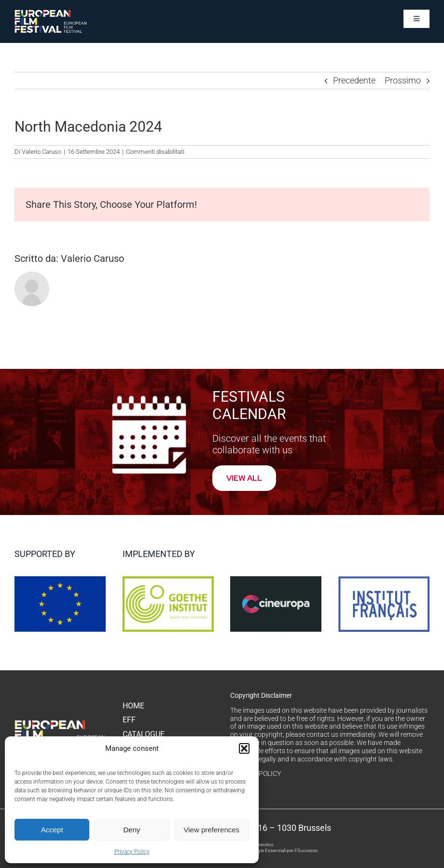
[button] (244, 748)
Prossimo (403, 80)
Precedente (354, 80)
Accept (52, 830)
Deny (132, 830)
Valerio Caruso (42, 152)
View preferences (212, 830)
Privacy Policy (132, 852)
